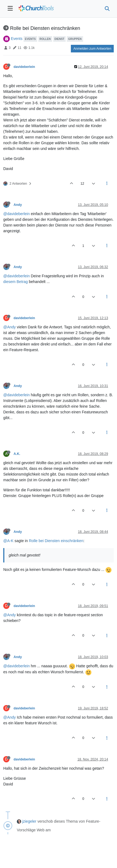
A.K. (17, 454)
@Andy (10, 327)
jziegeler (29, 821)
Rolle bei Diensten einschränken (56, 541)
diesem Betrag (15, 282)
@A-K (8, 541)
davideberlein (24, 67)
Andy (18, 205)
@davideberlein (17, 214)
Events (17, 39)
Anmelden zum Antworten (92, 49)
